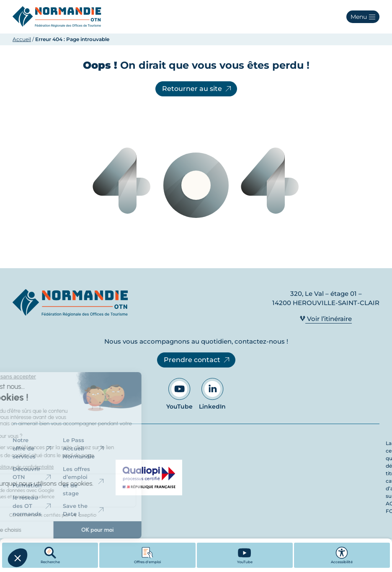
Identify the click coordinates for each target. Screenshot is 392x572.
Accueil (22, 39)
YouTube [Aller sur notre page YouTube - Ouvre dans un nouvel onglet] (179, 394)
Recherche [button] (50, 555)
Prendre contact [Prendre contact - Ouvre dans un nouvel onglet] (197, 360)
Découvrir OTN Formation (32, 477)
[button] (363, 17)
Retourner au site (197, 89)
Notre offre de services (32, 448)
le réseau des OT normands (32, 506)
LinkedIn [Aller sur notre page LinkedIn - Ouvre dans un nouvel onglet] (212, 394)
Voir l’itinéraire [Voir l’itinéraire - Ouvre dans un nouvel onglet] (326, 319)
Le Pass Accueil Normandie (84, 448)
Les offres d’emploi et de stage (84, 481)
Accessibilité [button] (342, 555)
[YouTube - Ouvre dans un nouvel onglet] (245, 555)
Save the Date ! (84, 510)
